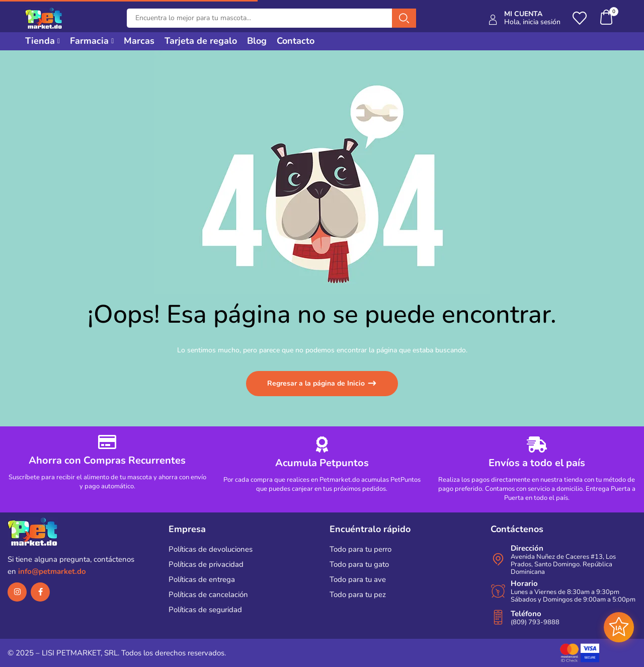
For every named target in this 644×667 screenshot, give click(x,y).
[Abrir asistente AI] (619, 627)
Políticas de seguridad (205, 610)
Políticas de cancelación (208, 595)
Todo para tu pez (358, 595)
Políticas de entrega (202, 579)
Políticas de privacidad (206, 564)
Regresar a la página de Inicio (317, 383)
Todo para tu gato (359, 564)
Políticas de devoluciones (211, 549)
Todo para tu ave (358, 579)
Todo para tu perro (360, 549)
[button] (607, 18)
